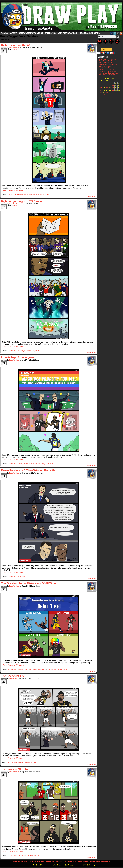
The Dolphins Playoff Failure (108, 68)
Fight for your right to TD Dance (21, 201)
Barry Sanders (33, 669)
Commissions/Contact (31, 33)
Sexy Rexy (47, 195)
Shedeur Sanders (30, 762)
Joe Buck (27, 464)
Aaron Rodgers (12, 669)
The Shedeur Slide (13, 676)
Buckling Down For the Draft (108, 64)
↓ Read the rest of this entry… (13, 190)
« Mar (104, 95)
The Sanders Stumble (15, 769)
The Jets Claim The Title (107, 70)
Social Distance (63, 669)
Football (27, 195)
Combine (10, 195)
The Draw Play (38, 865)
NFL (41, 195)
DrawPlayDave (14, 48)
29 (107, 93)
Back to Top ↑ (92, 865)
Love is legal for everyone (18, 357)
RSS (121, 33)
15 (107, 88)
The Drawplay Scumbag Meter (109, 73)
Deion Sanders (19, 195)
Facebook (112, 33)
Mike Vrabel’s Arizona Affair (108, 71)
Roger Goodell (26, 351)
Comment (92, 196)
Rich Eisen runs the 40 (15, 45)
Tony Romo (21, 577)
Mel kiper (21, 762)
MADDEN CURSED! (105, 63)
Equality (20, 464)
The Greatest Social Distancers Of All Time (28, 583)
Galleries (50, 33)
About (14, 33)
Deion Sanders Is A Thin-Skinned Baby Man (29, 470)
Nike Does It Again (105, 66)
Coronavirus (42, 669)
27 (101, 93)
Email (118, 33)
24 (113, 90)
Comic (5, 33)
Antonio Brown (22, 669)
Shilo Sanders (35, 856)
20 (101, 90)
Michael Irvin (35, 195)
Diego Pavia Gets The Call (107, 59)
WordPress (57, 865)
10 (113, 86)
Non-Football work (68, 33)
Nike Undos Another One (107, 75)
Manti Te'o (34, 464)
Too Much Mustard (90, 33)
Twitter (115, 33)
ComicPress (69, 865)
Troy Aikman (50, 464)
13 (101, 88)
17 (113, 88)
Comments (91, 353)
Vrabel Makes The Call (106, 61)
